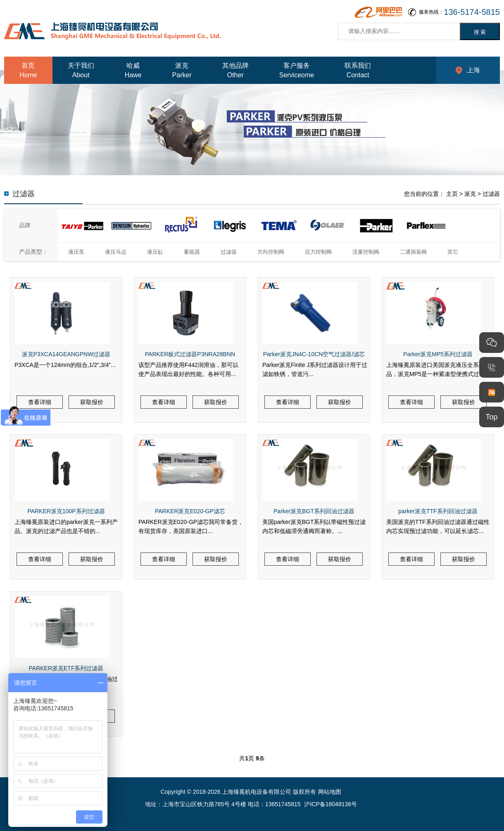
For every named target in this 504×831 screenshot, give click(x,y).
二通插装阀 (413, 252)
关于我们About (81, 70)
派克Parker (182, 70)
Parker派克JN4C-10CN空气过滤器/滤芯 (314, 354)
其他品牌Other (235, 70)
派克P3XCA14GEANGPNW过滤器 (66, 354)
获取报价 (92, 402)
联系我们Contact (358, 70)
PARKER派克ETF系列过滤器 (66, 668)
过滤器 (491, 194)
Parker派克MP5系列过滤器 (438, 354)
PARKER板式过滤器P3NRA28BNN (190, 354)
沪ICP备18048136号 (330, 804)
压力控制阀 (318, 252)
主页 (452, 194)
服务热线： (459, 12)
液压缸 (155, 252)
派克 (470, 194)
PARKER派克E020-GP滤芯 (190, 511)
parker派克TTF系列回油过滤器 (438, 511)
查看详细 (40, 402)
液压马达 (116, 252)
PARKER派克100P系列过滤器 (66, 511)
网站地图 (330, 792)
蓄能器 (192, 252)
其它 (453, 252)
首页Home (28, 70)
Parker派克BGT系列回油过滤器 (314, 511)
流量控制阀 (366, 252)
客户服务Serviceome (297, 70)
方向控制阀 (271, 252)
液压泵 (76, 252)
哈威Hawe (133, 70)
